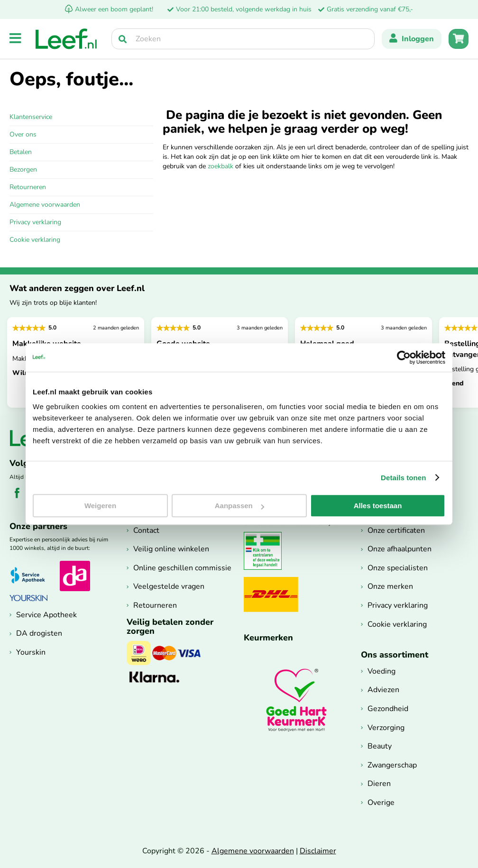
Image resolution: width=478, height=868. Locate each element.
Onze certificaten (396, 530)
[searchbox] (243, 39)
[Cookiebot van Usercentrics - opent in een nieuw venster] (404, 357)
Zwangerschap (392, 765)
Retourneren (28, 187)
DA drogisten (39, 633)
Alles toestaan (378, 506)
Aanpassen (239, 506)
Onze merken (390, 586)
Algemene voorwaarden (45, 205)
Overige (381, 803)
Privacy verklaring (35, 222)
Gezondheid (388, 709)
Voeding (381, 671)
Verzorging (386, 728)
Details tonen (403, 478)
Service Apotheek (46, 615)
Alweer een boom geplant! (109, 9)
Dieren (379, 784)
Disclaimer (318, 851)
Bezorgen (23, 169)
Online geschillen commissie (182, 568)
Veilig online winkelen (171, 549)
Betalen (21, 152)
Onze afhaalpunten (400, 549)
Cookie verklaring (35, 240)
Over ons (23, 134)
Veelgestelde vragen (169, 586)
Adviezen (383, 690)
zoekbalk (221, 166)
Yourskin (31, 652)
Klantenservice (31, 117)
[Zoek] (123, 39)
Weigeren (100, 506)
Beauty (380, 746)
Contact (146, 530)
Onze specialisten (398, 568)
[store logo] (66, 39)
